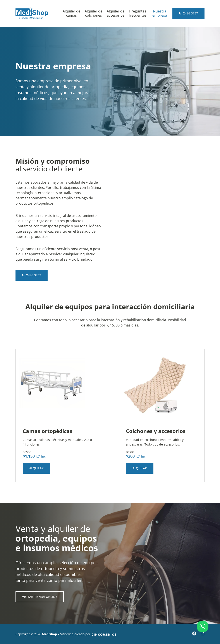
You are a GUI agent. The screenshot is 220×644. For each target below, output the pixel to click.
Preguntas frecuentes (138, 13)
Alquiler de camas (71, 13)
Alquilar (36, 468)
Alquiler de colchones (94, 13)
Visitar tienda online (40, 597)
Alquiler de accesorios (116, 13)
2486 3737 (188, 13)
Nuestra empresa (160, 13)
